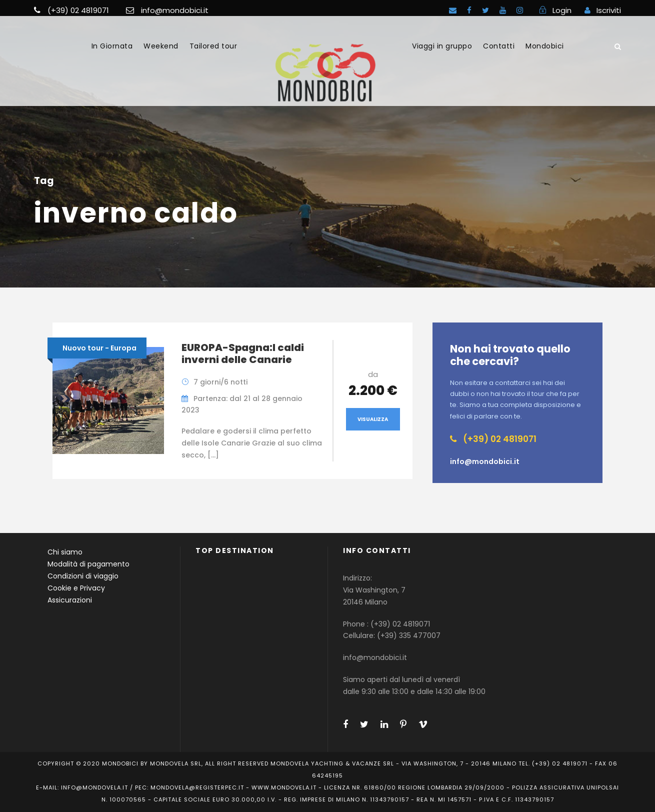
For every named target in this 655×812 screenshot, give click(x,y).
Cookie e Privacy (76, 588)
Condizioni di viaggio (83, 576)
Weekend (161, 46)
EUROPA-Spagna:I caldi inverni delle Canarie (243, 353)
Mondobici (545, 46)
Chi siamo (65, 552)
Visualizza (373, 419)
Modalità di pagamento (88, 564)
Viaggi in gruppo (442, 46)
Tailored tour (213, 46)
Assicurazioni (70, 600)
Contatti (499, 46)
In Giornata (112, 46)
